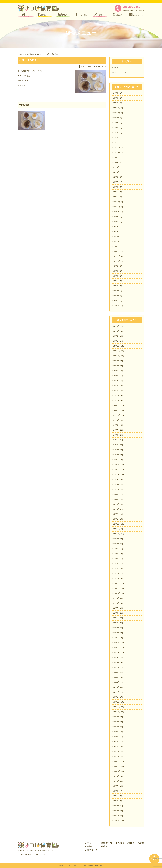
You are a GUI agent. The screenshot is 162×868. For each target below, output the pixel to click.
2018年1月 (115, 301)
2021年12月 (116, 147)
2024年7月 (115, 430)
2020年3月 (115, 687)
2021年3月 (115, 167)
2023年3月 (115, 509)
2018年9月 (115, 266)
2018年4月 (115, 286)
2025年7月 (115, 371)
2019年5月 (115, 231)
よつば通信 (29, 54)
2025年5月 (115, 381)
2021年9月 (115, 598)
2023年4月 (115, 103)
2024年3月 (115, 450)
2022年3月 (115, 568)
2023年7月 (115, 489)
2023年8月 (115, 98)
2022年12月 (116, 108)
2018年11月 (116, 256)
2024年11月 (116, 410)
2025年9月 (115, 361)
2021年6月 (115, 613)
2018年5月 (115, 281)
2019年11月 (116, 207)
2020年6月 (115, 187)
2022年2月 (115, 138)
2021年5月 (115, 618)
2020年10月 (116, 653)
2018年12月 (116, 251)
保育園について (106, 843)
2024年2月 (115, 455)
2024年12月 (116, 405)
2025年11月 (116, 351)
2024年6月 (115, 435)
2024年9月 (115, 420)
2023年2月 (115, 514)
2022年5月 (115, 128)
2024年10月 (116, 415)
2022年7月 (115, 549)
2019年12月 (116, 202)
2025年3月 (115, 390)
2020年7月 (115, 182)
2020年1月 (115, 197)
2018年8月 (115, 271)
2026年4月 (115, 326)
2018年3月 (115, 291)
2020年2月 (115, 692)
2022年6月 (115, 554)
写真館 (90, 846)
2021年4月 (115, 162)
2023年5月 (115, 499)
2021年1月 (115, 638)
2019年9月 (115, 717)
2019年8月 (115, 217)
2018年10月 (116, 261)
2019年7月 (115, 222)
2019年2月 (115, 241)
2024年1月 (115, 460)
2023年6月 (115, 494)
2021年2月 (115, 633)
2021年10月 (116, 152)
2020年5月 (115, 192)
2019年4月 (115, 236)
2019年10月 (116, 212)
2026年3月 (115, 331)
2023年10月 (116, 475)
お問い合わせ (92, 850)
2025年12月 (116, 346)
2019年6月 (115, 227)
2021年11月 (116, 588)
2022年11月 (116, 529)
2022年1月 (115, 142)
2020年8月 (115, 177)
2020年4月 (115, 682)
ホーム (90, 843)
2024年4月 (115, 93)
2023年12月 (116, 465)
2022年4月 (115, 133)
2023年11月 (116, 470)
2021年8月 (115, 603)
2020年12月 (116, 643)
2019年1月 (115, 246)
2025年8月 (115, 366)
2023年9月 (115, 479)
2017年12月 (116, 306)
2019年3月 (115, 746)
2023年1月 (115, 519)
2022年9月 (115, 118)
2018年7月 (115, 786)
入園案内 (131, 843)
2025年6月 (115, 376)
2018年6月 (115, 276)
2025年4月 (115, 386)
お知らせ (115, 67)
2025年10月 (116, 356)
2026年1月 (115, 341)
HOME (20, 54)
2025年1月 (115, 400)
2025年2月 (115, 395)
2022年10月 (116, 113)
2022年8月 (115, 123)
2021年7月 (115, 157)
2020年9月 (115, 172)
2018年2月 (115, 296)
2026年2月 (115, 336)
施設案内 (104, 846)
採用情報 (141, 843)
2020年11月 (116, 648)
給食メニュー (40, 54)
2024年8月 (115, 425)
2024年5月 (115, 440)
